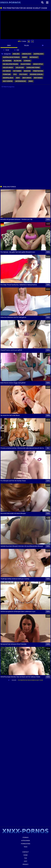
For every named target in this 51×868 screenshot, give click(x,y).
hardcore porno (33, 68)
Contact (25, 852)
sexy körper (8, 81)
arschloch (27, 54)
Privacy (25, 864)
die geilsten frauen (10, 64)
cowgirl (27, 61)
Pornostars (26, 844)
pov (15, 74)
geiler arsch (8, 68)
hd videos (7, 71)
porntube (7, 74)
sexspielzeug (8, 78)
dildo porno (26, 64)
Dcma (26, 855)
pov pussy (23, 74)
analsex (16, 54)
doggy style (38, 64)
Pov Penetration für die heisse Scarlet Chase (30, 680)
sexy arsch (27, 78)
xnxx (31, 81)
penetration (38, 71)
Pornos (25, 837)
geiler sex (20, 68)
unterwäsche (21, 81)
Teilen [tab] (26, 45)
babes (25, 57)
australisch (39, 54)
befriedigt (34, 57)
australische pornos (11, 57)
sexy (18, 78)
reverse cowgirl (37, 74)
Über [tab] (9, 45)
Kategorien (25, 841)
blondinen (7, 61)
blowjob (18, 61)
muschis (27, 71)
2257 (25, 861)
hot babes (17, 71)
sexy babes (38, 78)
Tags (25, 847)
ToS (25, 858)
